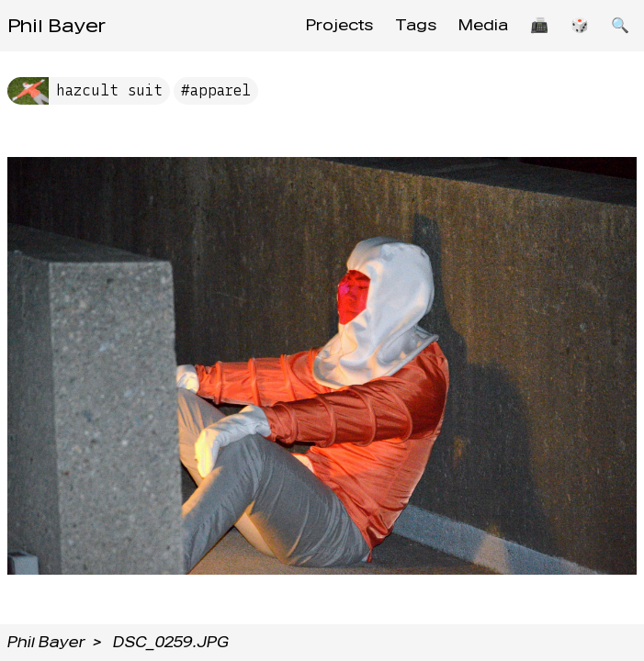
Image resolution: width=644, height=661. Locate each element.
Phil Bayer (56, 26)
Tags (416, 25)
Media (483, 25)
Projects (339, 25)
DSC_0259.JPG (171, 642)
